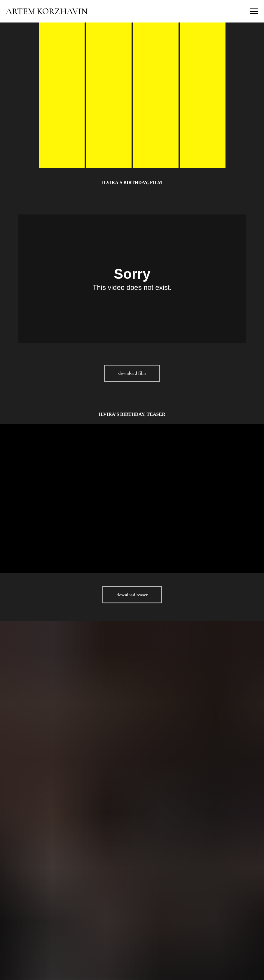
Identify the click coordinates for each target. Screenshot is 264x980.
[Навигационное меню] (254, 11)
